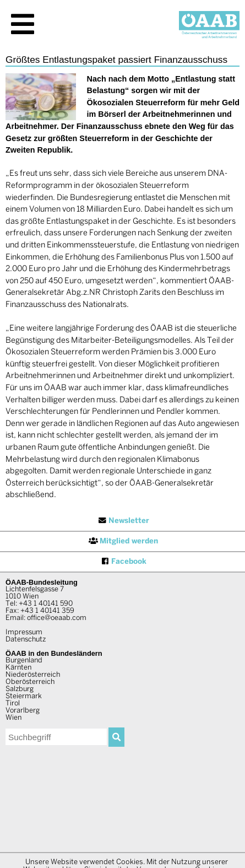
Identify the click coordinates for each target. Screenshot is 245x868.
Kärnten (18, 668)
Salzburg (20, 689)
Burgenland (24, 661)
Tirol (13, 704)
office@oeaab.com (57, 618)
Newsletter (123, 521)
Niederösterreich (33, 675)
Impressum (24, 633)
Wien (13, 718)
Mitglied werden (123, 541)
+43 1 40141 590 (46, 604)
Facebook (123, 562)
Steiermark (24, 697)
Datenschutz (26, 640)
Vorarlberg (23, 711)
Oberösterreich (30, 682)
